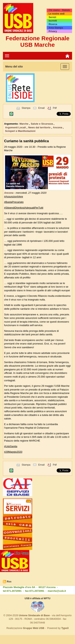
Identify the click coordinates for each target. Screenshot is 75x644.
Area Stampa (56, 28)
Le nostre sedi (57, 14)
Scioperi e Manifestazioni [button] (20, 131)
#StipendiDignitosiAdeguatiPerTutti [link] (24, 208)
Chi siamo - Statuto (59, 10)
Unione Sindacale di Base (34, 615)
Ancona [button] (58, 127)
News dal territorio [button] (40, 127)
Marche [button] (24, 124)
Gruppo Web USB (33, 628)
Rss (9, 581)
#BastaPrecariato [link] (14, 202)
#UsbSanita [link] (11, 446)
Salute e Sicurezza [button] (42, 124)
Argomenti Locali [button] (16, 127)
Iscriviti (53, 21)
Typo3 (65, 628)
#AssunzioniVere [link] (14, 197)
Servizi (52, 17)
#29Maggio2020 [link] (13, 452)
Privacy (53, 31)
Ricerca (53, 24)
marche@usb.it (57, 591)
